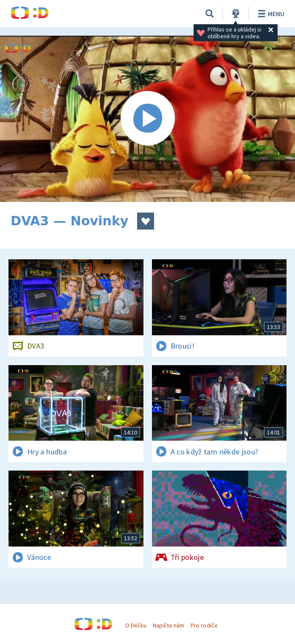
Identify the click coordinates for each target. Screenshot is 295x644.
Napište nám (169, 625)
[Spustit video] (147, 119)
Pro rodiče (204, 625)
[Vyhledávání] (210, 14)
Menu (270, 14)
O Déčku (136, 625)
